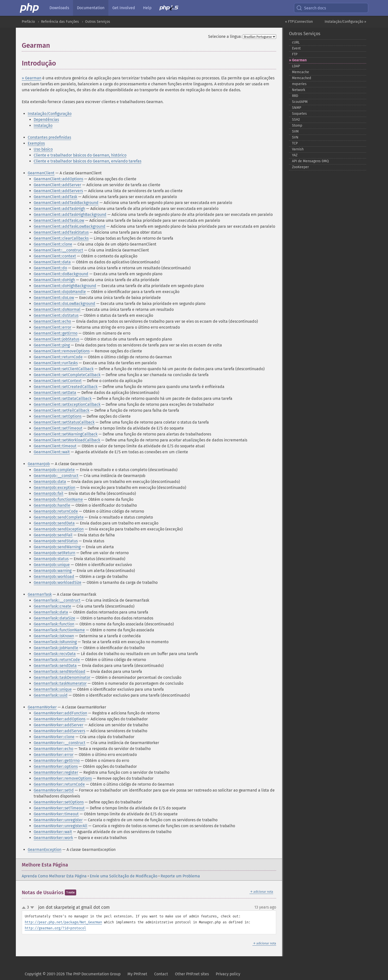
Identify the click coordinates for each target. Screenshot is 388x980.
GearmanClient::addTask (55, 197)
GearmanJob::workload (54, 577)
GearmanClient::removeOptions (62, 351)
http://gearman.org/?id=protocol (55, 928)
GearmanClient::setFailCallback (61, 410)
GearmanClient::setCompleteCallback (67, 375)
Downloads (59, 8)
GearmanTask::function (54, 624)
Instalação (43, 125)
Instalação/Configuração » (345, 22)
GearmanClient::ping (52, 345)
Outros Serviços (98, 22)
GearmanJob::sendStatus (56, 541)
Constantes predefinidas (49, 137)
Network (299, 90)
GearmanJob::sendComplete (59, 517)
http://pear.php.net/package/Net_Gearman (63, 922)
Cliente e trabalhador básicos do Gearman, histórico (80, 155)
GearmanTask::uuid (51, 695)
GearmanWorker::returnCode (59, 784)
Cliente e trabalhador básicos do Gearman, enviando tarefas (87, 161)
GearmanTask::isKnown (54, 636)
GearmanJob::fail (48, 493)
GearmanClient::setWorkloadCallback (67, 440)
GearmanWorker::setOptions (59, 802)
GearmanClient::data (52, 262)
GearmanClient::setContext (58, 381)
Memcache (301, 72)
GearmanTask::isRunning (55, 642)
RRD (295, 96)
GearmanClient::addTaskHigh (59, 209)
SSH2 (296, 120)
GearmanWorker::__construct (60, 743)
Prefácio (28, 22)
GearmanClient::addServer (57, 185)
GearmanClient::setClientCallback (64, 369)
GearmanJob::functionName (58, 499)
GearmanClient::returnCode (58, 357)
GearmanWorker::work (53, 838)
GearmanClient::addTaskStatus (61, 232)
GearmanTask (40, 594)
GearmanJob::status (51, 559)
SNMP (297, 108)
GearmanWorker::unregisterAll (61, 826)
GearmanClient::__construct (58, 250)
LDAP (296, 66)
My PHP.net (137, 974)
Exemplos (36, 143)
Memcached (302, 78)
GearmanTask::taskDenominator (62, 677)
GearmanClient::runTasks (56, 363)
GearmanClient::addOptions (58, 179)
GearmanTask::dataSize (54, 618)
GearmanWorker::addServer (59, 725)
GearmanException (45, 850)
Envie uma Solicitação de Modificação (124, 876)
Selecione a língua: (225, 36)
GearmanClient (41, 173)
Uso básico (43, 149)
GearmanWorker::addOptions (60, 719)
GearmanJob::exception (54, 488)
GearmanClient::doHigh (54, 280)
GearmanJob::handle (52, 505)
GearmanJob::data (50, 482)
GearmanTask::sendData (55, 666)
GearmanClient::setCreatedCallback (66, 387)
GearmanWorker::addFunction (60, 713)
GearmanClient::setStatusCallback (64, 422)
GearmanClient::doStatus (56, 315)
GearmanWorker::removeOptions (63, 778)
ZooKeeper (300, 167)
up (25, 908)
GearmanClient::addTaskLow (59, 220)
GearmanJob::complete (54, 470)
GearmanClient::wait (52, 452)
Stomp (297, 125)
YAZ (295, 155)
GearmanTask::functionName (59, 630)
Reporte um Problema (180, 876)
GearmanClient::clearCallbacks (61, 238)
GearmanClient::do (50, 268)
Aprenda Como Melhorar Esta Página (54, 876)
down (32, 908)
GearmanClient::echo (52, 321)
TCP (295, 143)
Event (296, 48)
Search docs (311, 8)
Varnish (298, 149)
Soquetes (299, 114)
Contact (161, 974)
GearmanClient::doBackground (61, 274)
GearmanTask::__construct (57, 600)
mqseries (299, 84)
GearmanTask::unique (53, 689)
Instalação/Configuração (50, 114)
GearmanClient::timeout (55, 446)
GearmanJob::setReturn (54, 553)
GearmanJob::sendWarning (57, 547)
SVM (295, 131)
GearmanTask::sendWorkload (60, 672)
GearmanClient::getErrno (56, 333)
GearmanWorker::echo (53, 749)
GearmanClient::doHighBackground (65, 286)
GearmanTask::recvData (55, 654)
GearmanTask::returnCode (57, 660)
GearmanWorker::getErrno (57, 761)
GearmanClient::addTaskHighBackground (70, 215)
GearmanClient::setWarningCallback (66, 434)
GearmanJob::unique (52, 565)
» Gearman (32, 78)
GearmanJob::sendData (54, 523)
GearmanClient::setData (55, 393)
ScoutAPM (300, 102)
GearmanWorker (42, 707)
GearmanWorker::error (54, 755)
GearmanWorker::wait (53, 832)
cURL (296, 42)
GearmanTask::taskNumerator (60, 683)
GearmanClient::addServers (58, 191)
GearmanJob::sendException (59, 529)
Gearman (299, 60)
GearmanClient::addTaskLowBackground (70, 226)
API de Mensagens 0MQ (310, 161)
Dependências (46, 120)
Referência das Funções (60, 22)
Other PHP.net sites (192, 974)
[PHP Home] (30, 8)
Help (147, 8)
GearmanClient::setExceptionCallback (67, 404)
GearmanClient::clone (53, 244)
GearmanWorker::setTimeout (59, 808)
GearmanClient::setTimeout (58, 428)
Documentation (91, 8)
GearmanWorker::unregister (58, 820)
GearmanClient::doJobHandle (60, 292)
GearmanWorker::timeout (56, 814)
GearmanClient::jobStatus (56, 339)
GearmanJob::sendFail (53, 535)
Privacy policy (228, 974)
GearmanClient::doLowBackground (64, 304)
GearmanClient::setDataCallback (63, 399)
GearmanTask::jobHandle (56, 648)
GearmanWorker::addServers (59, 731)
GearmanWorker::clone (54, 737)
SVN (295, 137)
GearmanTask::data (51, 612)
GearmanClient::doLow (54, 298)
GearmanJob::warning (53, 571)
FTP (295, 54)
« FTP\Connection (299, 22)
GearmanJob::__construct (56, 476)
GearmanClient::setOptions (58, 416)
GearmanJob (39, 464)
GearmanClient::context (55, 256)
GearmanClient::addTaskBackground (66, 203)
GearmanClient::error (52, 327)
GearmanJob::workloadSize (58, 582)
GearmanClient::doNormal (57, 309)
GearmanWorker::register (56, 772)
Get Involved (124, 8)
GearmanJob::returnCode (56, 511)
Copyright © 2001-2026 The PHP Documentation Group (73, 974)
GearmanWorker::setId (54, 790)
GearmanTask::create (52, 606)
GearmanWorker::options (56, 766)
